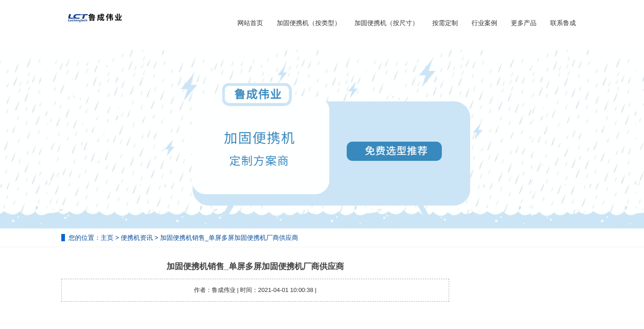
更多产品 (524, 23)
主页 (107, 238)
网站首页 (250, 23)
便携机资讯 (137, 238)
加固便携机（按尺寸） (386, 23)
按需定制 (445, 23)
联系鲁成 (563, 23)
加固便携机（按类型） (309, 23)
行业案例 (484, 23)
